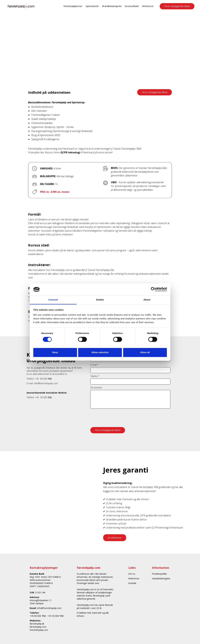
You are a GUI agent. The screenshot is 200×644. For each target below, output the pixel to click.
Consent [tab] (53, 300)
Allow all (145, 352)
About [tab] (147, 300)
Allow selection (100, 352)
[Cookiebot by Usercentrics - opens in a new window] (153, 289)
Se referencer (118, 538)
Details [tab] (100, 300)
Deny (55, 352)
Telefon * (95, 376)
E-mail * (94, 365)
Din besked (96, 388)
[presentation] (114, 416)
